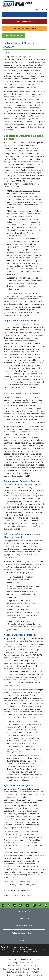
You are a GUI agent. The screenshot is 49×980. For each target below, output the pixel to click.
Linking (31, 963)
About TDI (23, 911)
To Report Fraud (37, 969)
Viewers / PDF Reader (34, 975)
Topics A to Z (41, 10)
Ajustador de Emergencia (25, 885)
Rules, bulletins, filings (23, 933)
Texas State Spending (15, 975)
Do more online (23, 926)
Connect (23, 919)
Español (23, 940)
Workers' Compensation (23, 29)
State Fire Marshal (23, 22)
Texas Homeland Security (17, 966)
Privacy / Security (18, 963)
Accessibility (13, 960)
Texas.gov (34, 966)
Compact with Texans (29, 960)
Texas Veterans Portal (11, 969)
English (7, 52)
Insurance (23, 15)
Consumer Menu (12, 36)
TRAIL (25, 969)
